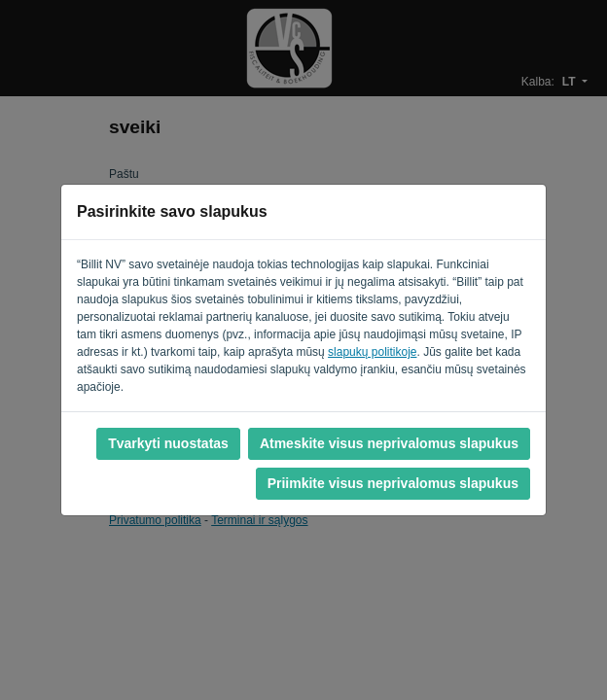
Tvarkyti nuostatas (168, 443)
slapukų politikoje (372, 352)
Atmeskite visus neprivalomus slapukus (389, 443)
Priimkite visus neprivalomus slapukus (393, 483)
